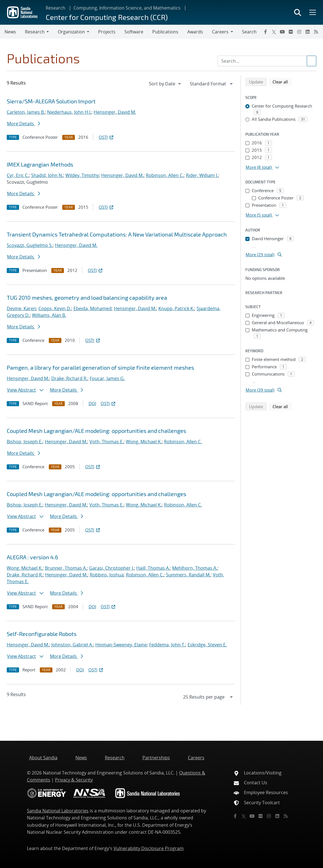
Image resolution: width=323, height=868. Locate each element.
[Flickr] (291, 32)
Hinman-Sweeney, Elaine (121, 645)
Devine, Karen (21, 308)
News (10, 32)
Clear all (282, 81)
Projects (107, 32)
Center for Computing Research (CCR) (107, 17)
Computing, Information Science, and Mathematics (127, 8)
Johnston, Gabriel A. (72, 645)
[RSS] (316, 32)
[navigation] (165, 84)
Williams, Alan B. (49, 315)
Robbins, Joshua (107, 575)
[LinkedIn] (308, 32)
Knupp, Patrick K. (176, 308)
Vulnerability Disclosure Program (149, 848)
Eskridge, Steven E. (207, 645)
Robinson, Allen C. (165, 175)
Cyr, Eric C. (18, 175)
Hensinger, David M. (115, 112)
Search (249, 32)
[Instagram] (299, 32)
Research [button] (35, 32)
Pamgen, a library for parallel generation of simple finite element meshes (100, 367)
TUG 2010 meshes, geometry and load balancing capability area (87, 297)
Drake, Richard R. (69, 378)
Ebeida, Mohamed (93, 308)
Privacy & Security (74, 780)
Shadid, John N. (47, 175)
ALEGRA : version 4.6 (32, 557)
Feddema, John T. (167, 645)
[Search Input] (267, 61)
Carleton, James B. (26, 112)
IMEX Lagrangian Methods (40, 164)
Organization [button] (71, 32)
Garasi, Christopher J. (112, 568)
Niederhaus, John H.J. (69, 112)
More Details (24, 124)
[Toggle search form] (298, 12)
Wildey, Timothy (82, 175)
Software (134, 32)
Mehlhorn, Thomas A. (195, 568)
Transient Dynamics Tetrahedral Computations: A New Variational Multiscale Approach (117, 234)
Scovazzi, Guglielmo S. (30, 245)
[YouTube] (282, 32)
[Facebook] (266, 32)
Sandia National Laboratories (58, 811)
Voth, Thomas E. (107, 442)
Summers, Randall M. (188, 575)
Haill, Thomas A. (153, 568)
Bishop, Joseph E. (25, 442)
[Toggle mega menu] (312, 12)
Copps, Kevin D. (55, 308)
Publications (165, 32)
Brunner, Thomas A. (66, 568)
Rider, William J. (202, 175)
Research (56, 8)
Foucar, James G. (107, 378)
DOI (92, 403)
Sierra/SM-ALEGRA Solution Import (51, 101)
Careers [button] (220, 32)
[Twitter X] (274, 32)
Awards (195, 32)
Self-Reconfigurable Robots (42, 634)
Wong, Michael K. (144, 442)
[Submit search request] (312, 61)
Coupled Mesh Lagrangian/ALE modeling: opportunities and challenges (96, 431)
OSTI (107, 137)
